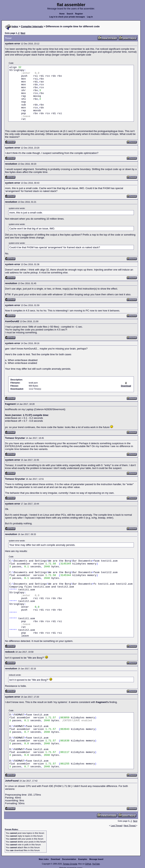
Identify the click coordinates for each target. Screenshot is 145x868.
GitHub (88, 864)
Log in (90, 17)
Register (79, 14)
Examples (83, 859)
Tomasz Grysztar (70, 864)
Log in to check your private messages (67, 17)
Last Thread (117, 826)
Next (23, 33)
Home (62, 14)
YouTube (96, 864)
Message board (96, 859)
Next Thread (130, 826)
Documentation (69, 859)
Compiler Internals (32, 26)
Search (70, 14)
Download (55, 859)
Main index (44, 859)
